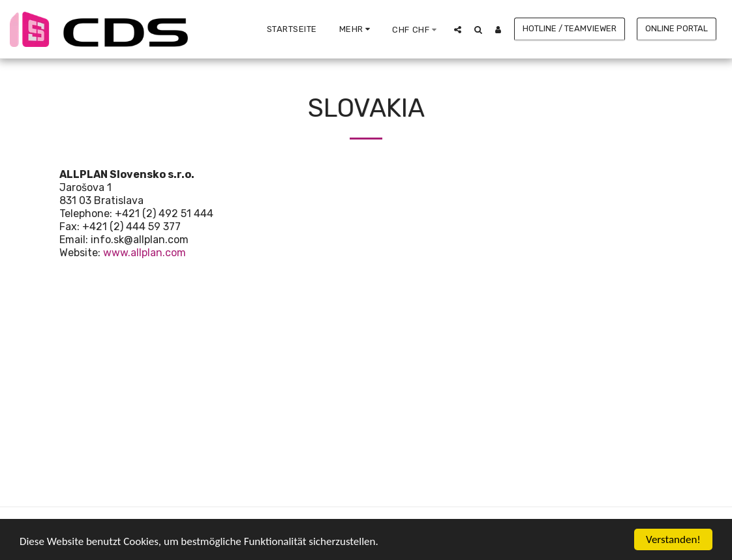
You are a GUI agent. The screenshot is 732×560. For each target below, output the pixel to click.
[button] (458, 29)
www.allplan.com (145, 253)
